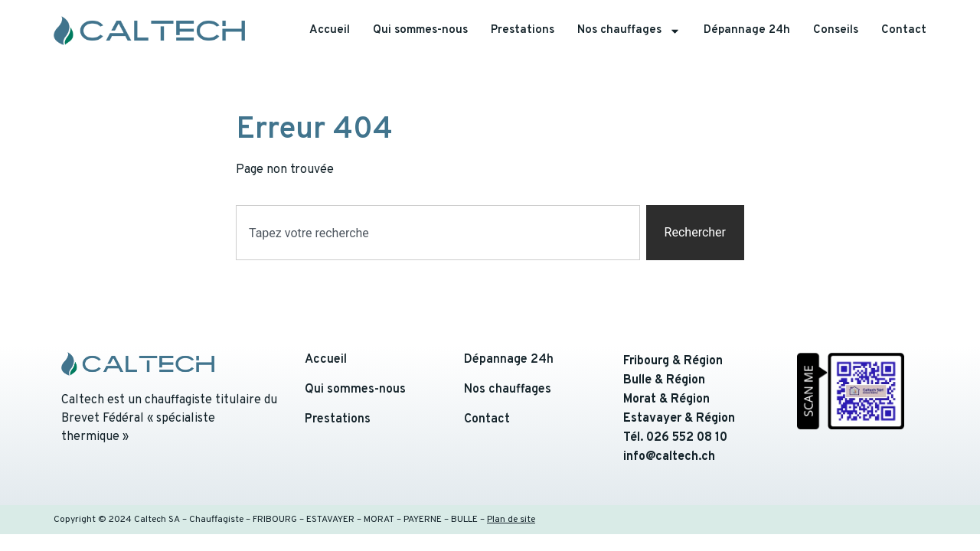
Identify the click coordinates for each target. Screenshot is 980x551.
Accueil (330, 30)
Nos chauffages (629, 31)
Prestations (523, 30)
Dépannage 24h (747, 30)
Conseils (836, 30)
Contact (904, 30)
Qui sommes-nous (420, 30)
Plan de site (511, 520)
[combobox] (438, 233)
